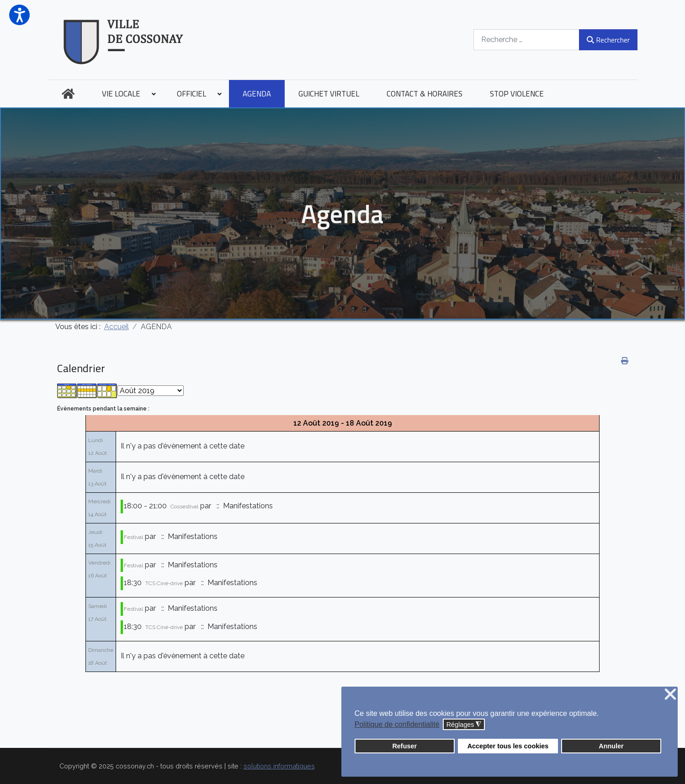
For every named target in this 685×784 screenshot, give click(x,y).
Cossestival (184, 507)
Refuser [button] (404, 746)
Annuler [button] (611, 746)
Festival (133, 537)
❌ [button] (670, 695)
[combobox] (526, 40)
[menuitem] (68, 94)
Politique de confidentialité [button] (397, 724)
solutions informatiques (279, 766)
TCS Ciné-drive (164, 583)
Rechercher (608, 40)
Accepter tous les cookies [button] (508, 746)
